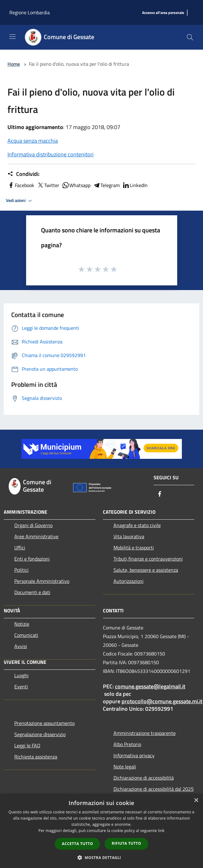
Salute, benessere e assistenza (146, 570)
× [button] (196, 801)
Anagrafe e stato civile (137, 525)
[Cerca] (190, 37)
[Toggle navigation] (12, 37)
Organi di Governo (33, 525)
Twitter (48, 185)
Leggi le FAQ (27, 745)
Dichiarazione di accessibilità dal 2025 (154, 789)
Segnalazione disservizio (40, 734)
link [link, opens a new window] (161, 831)
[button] (102, 857)
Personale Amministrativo (42, 581)
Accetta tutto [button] (77, 844)
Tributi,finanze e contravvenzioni (148, 559)
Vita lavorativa (129, 536)
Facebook (21, 185)
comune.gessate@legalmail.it (150, 686)
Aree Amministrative (36, 536)
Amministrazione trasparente (145, 733)
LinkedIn (135, 185)
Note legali (125, 767)
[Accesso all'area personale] (163, 13)
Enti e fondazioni (32, 559)
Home (14, 64)
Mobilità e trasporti (134, 548)
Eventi (21, 687)
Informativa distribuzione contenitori (51, 154)
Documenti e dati (32, 592)
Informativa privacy (134, 755)
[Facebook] (160, 494)
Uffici (20, 548)
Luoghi (21, 675)
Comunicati (26, 635)
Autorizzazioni (129, 581)
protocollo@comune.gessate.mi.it (162, 701)
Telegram (106, 185)
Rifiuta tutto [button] (126, 843)
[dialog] (101, 831)
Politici (21, 570)
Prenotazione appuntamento (44, 723)
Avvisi (21, 646)
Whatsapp (76, 185)
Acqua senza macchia (33, 141)
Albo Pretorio (127, 744)
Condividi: (23, 174)
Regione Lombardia (30, 12)
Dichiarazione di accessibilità (144, 778)
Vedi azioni (20, 201)
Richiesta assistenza (36, 757)
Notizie (22, 624)
